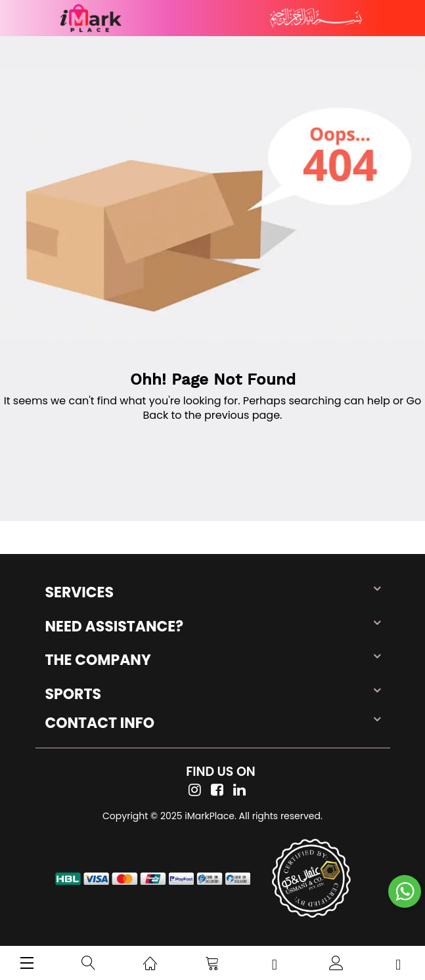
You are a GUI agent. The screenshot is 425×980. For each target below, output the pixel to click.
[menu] (27, 963)
